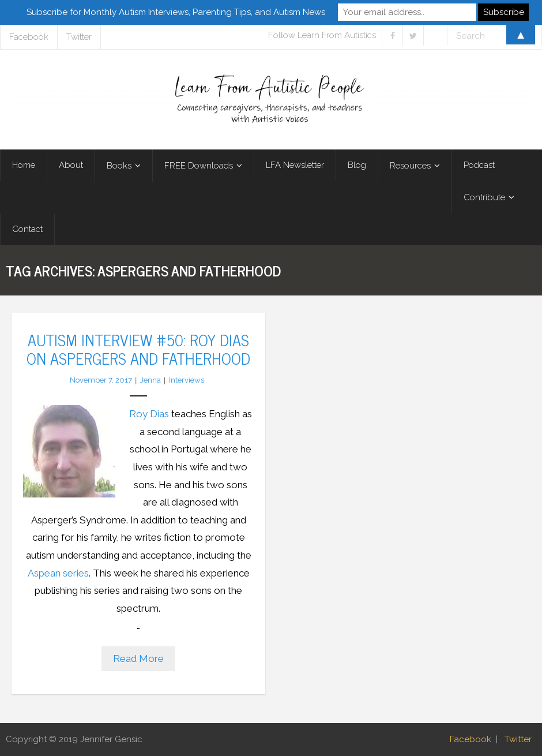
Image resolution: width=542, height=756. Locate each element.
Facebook (471, 739)
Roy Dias (149, 414)
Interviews (187, 380)
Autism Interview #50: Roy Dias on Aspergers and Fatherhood (138, 349)
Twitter (518, 739)
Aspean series (58, 573)
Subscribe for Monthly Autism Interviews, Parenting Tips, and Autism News (176, 12)
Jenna (150, 380)
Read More (138, 658)
